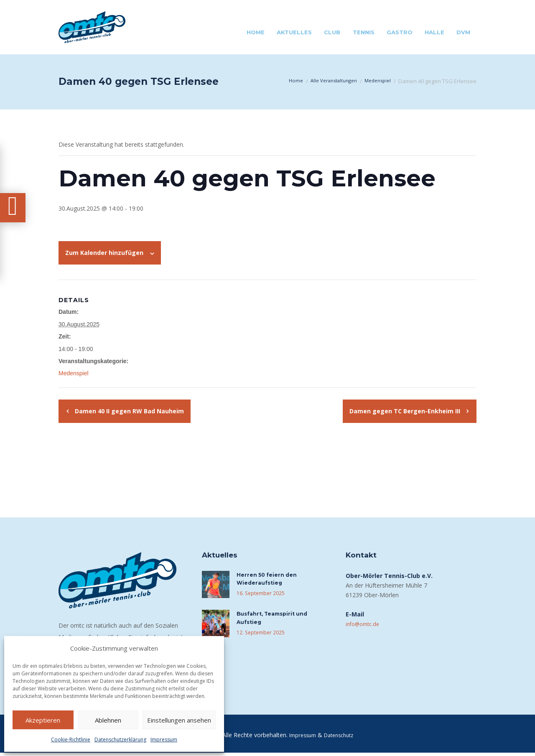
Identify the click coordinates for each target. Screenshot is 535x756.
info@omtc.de (365, 624)
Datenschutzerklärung (120, 739)
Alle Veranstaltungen (327, 81)
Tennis (364, 32)
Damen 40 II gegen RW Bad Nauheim (129, 411)
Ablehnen (108, 720)
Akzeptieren (43, 720)
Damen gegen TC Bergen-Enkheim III (406, 411)
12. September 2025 (259, 634)
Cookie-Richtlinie (71, 739)
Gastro (400, 32)
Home (256, 32)
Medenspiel (376, 81)
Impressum (164, 739)
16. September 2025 (259, 596)
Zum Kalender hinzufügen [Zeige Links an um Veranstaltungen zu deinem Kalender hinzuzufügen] (104, 253)
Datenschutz (341, 738)
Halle (434, 32)
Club (332, 32)
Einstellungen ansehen (179, 720)
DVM (463, 32)
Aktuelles (294, 32)
